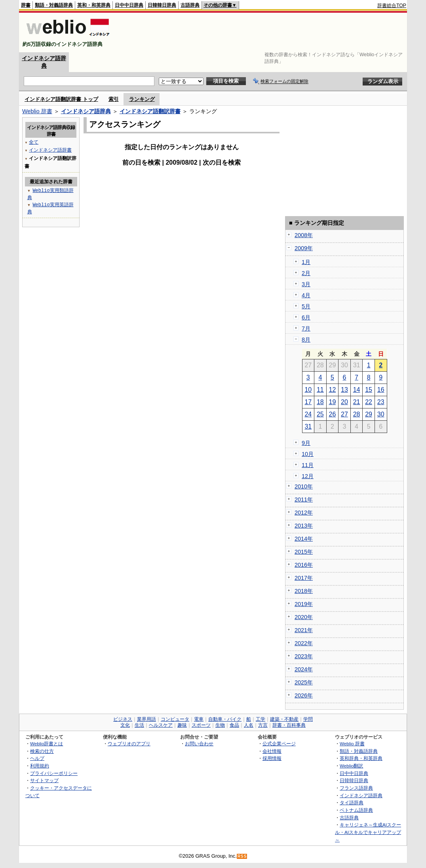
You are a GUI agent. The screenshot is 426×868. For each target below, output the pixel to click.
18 (320, 402)
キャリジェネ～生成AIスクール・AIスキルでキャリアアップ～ (368, 832)
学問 (308, 719)
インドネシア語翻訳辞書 (150, 111)
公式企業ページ (279, 744)
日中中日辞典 (129, 5)
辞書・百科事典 (289, 725)
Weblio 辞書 (37, 111)
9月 (306, 443)
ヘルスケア (161, 725)
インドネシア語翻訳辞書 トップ (61, 99)
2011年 (304, 500)
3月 (306, 284)
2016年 (304, 565)
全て (34, 142)
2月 (306, 273)
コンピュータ (175, 719)
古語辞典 (190, 5)
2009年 (304, 248)
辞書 (26, 5)
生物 (220, 725)
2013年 (304, 526)
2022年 (304, 643)
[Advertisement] (262, 32)
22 (369, 402)
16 (381, 390)
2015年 (304, 552)
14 (357, 390)
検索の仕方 (42, 751)
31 (308, 426)
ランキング (142, 99)
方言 (263, 725)
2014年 (304, 539)
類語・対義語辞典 (54, 5)
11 (320, 390)
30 (381, 414)
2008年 (304, 235)
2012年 (304, 513)
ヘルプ (37, 758)
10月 (308, 454)
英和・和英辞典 (94, 5)
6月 (306, 317)
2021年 (304, 630)
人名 (249, 725)
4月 (306, 295)
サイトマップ (44, 780)
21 (357, 402)
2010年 (304, 486)
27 (344, 414)
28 (357, 414)
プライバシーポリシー (54, 773)
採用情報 (272, 758)
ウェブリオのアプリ (129, 744)
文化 (125, 725)
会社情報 (272, 751)
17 (308, 402)
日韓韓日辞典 (162, 5)
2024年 (304, 669)
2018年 (304, 591)
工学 (261, 719)
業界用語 (146, 719)
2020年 (304, 617)
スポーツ (201, 725)
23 (381, 402)
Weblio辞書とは (47, 744)
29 (369, 414)
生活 (139, 725)
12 (333, 390)
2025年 (304, 682)
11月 (308, 465)
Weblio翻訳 (351, 766)
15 (369, 390)
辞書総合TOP (392, 6)
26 (333, 414)
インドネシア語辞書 (50, 150)
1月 (306, 262)
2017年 (304, 578)
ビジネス (123, 719)
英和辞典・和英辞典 (361, 758)
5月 (306, 306)
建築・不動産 (284, 719)
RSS (242, 856)
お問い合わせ (199, 744)
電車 (199, 719)
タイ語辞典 (352, 802)
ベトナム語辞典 (356, 810)
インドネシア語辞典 (86, 111)
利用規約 (40, 766)
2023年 (304, 656)
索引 (114, 99)
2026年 (304, 695)
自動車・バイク (225, 719)
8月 (306, 340)
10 (308, 390)
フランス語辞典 (356, 788)
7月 (306, 329)
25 (320, 414)
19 (333, 402)
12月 (308, 476)
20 (344, 402)
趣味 (182, 725)
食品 (234, 725)
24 (308, 414)
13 (344, 390)
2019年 (304, 604)
